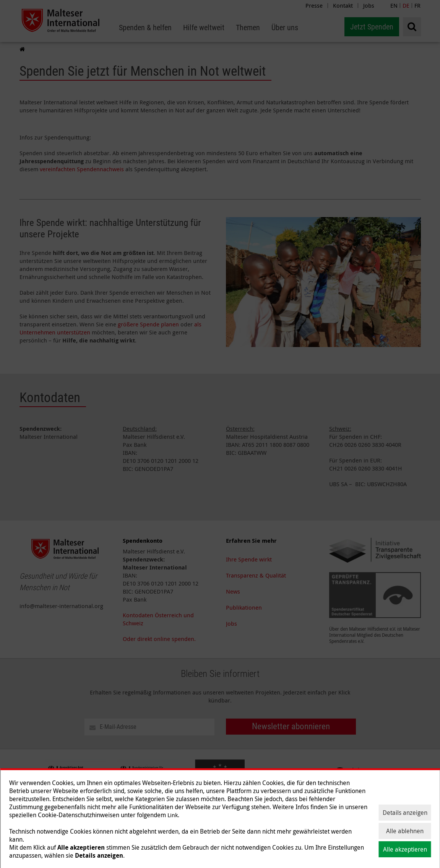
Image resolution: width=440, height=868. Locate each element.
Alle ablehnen (405, 831)
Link (173, 815)
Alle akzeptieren (405, 849)
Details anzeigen (405, 813)
